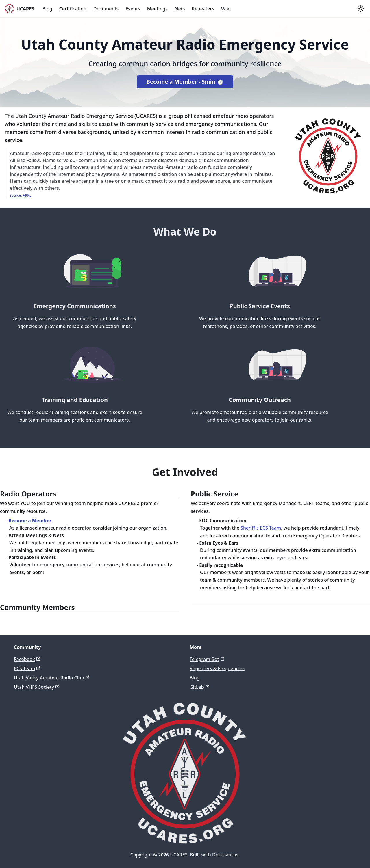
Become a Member (30, 521)
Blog (47, 9)
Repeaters (203, 9)
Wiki (226, 9)
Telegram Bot (207, 659)
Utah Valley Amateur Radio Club (52, 678)
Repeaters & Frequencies (217, 668)
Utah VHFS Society (37, 687)
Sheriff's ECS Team (261, 528)
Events (133, 9)
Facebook (27, 659)
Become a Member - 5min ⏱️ (185, 82)
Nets (180, 9)
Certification (73, 9)
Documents (106, 9)
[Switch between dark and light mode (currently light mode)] (361, 9)
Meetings (157, 9)
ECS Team (27, 668)
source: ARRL (21, 195)
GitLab (199, 687)
